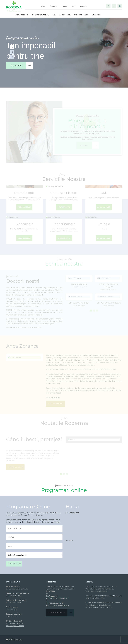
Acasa (44, 6)
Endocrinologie (81, 15)
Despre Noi (54, 6)
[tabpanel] (64, 53)
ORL (54, 15)
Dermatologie (22, 15)
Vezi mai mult (22, 66)
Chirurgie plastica (40, 15)
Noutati (65, 6)
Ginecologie (65, 15)
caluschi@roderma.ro (15, 626)
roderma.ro (17, 640)
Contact (83, 6)
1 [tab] (12, 47)
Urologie (96, 15)
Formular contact (61, 613)
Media (74, 6)
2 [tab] (12, 52)
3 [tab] (12, 57)
